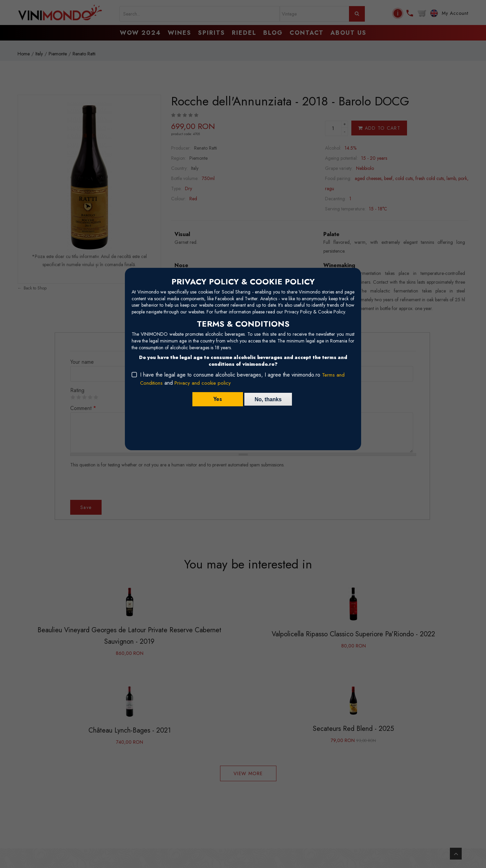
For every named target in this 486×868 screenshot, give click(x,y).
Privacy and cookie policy (205, 383)
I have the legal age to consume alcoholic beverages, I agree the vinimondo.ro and (243, 379)
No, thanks (268, 399)
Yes (216, 399)
